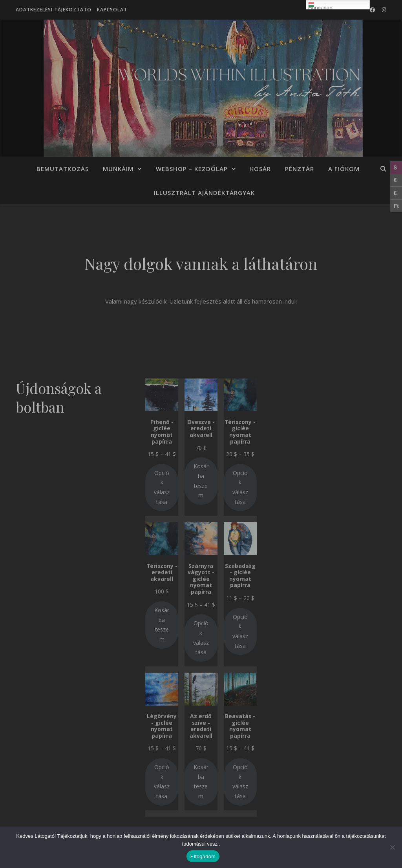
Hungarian (320, 5)
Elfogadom (203, 856)
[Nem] (392, 847)
